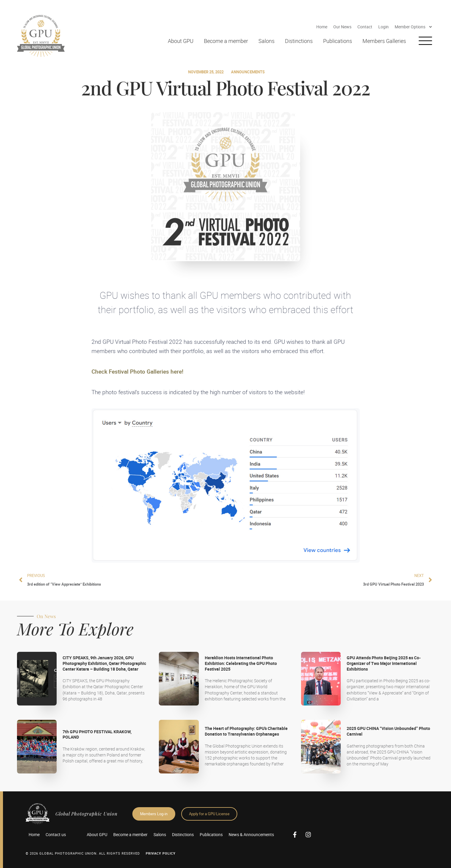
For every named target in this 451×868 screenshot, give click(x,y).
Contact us (56, 834)
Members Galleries (384, 41)
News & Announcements (251, 834)
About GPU (181, 41)
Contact (365, 27)
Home (322, 27)
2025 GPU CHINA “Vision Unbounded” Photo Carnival (388, 731)
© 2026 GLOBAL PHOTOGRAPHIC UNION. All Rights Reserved (83, 853)
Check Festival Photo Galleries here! (137, 372)
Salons (266, 41)
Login (383, 27)
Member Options (414, 27)
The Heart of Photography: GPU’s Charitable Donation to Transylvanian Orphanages (246, 731)
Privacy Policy (161, 853)
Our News (342, 27)
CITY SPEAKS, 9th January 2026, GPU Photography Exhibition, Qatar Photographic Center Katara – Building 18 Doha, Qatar (104, 663)
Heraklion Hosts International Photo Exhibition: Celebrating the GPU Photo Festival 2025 (241, 663)
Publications (338, 41)
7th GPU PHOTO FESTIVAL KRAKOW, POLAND (97, 734)
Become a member (226, 41)
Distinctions (299, 41)
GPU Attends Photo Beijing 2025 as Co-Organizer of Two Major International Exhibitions (384, 663)
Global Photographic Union (86, 814)
